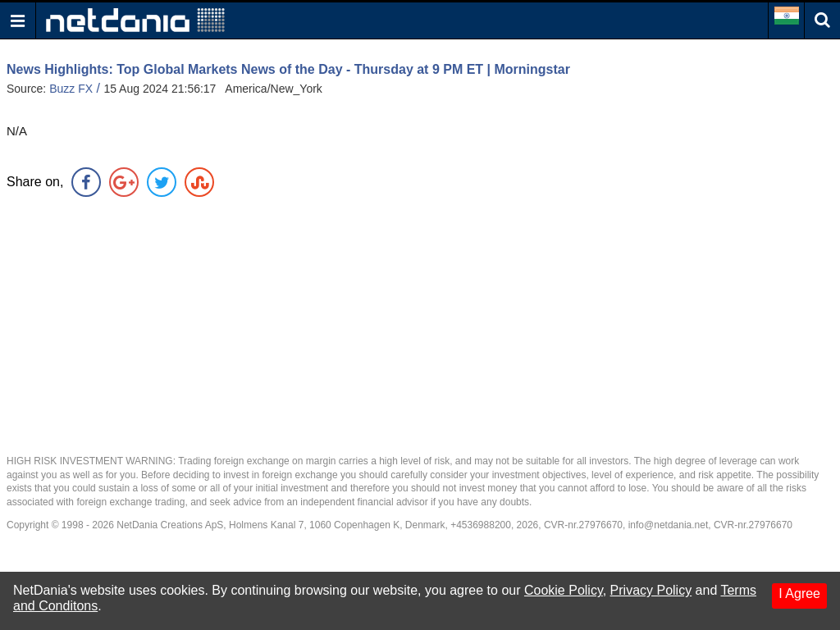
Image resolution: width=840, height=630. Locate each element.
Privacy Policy (651, 590)
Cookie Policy (564, 590)
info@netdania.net (669, 525)
